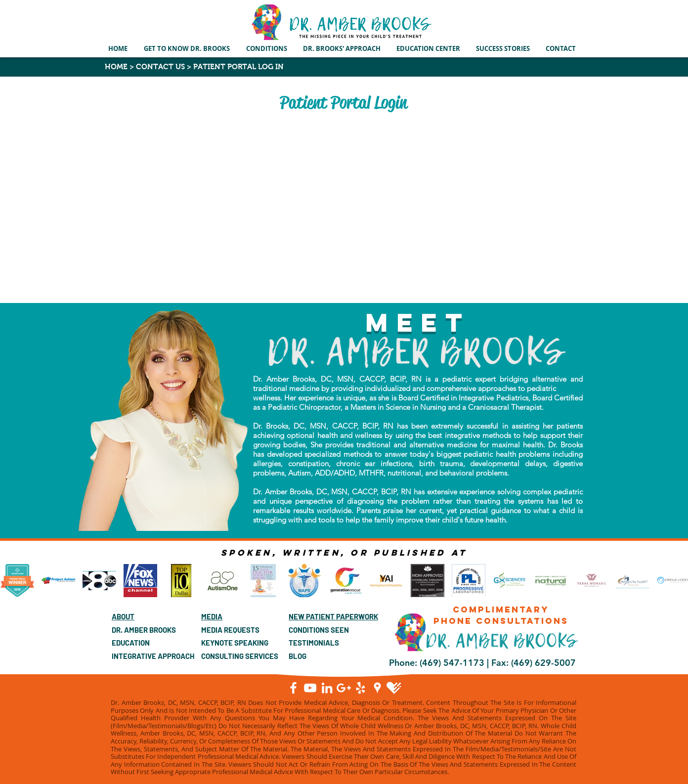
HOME (116, 66)
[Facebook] (293, 688)
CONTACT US (160, 66)
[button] (267, 48)
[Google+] (344, 688)
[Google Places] (377, 688)
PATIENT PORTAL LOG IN (237, 66)
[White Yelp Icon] (361, 688)
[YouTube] (310, 688)
